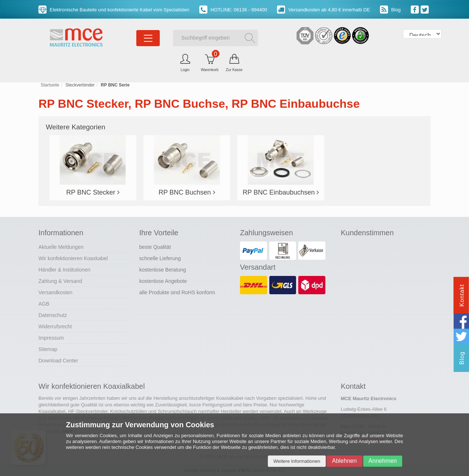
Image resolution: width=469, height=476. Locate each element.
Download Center (58, 361)
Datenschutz (53, 315)
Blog (390, 10)
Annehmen (383, 461)
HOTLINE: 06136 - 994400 (233, 10)
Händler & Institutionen (64, 270)
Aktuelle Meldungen (61, 247)
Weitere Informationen (297, 461)
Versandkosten (56, 292)
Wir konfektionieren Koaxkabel (73, 258)
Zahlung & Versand (60, 281)
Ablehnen (344, 461)
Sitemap (48, 349)
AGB (44, 304)
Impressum (51, 338)
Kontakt (462, 295)
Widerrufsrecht (55, 326)
